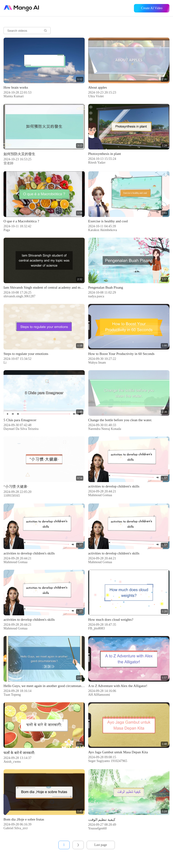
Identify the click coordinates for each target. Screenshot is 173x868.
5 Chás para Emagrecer (20, 420)
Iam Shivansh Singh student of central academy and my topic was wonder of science (44, 287)
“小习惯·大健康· (16, 487)
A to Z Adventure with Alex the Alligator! (118, 686)
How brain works (16, 87)
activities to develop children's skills (114, 486)
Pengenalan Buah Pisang (106, 287)
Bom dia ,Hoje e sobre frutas (24, 819)
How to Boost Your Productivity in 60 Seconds (121, 354)
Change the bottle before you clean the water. (120, 420)
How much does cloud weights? (111, 620)
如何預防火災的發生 (19, 154)
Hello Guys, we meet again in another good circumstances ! (44, 686)
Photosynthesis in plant (105, 154)
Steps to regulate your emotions (26, 354)
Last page (101, 845)
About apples (98, 87)
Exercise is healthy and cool (108, 221)
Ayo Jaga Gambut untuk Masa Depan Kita (118, 752)
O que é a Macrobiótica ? (21, 221)
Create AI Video (152, 8)
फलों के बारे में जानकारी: (19, 753)
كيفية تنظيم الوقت (102, 820)
